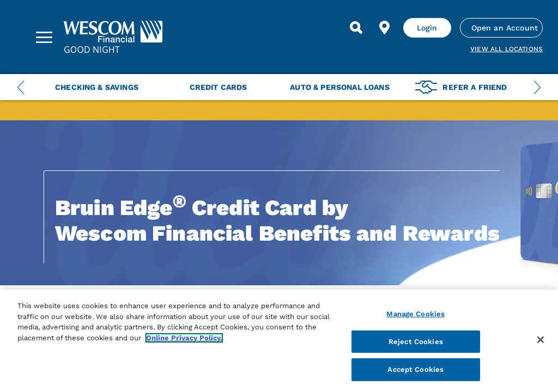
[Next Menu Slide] (537, 87)
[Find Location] (385, 28)
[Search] (356, 28)
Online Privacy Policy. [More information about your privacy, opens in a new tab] (184, 338)
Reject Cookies (416, 342)
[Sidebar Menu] (44, 37)
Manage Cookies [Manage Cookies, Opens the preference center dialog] (416, 314)
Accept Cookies (416, 369)
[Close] (541, 340)
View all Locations (507, 49)
